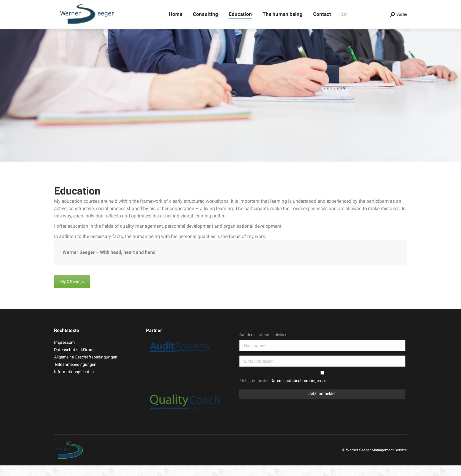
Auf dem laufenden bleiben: (264, 345)
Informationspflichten (74, 382)
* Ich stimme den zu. (283, 391)
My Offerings (72, 292)
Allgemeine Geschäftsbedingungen (86, 368)
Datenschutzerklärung (74, 360)
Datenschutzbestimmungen (296, 391)
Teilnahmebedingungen (75, 375)
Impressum (64, 353)
